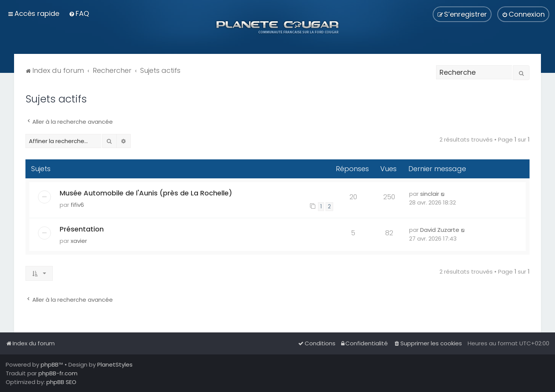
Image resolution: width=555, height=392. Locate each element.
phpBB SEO (61, 382)
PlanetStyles (115, 364)
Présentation (82, 229)
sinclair (430, 194)
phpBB (50, 364)
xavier (79, 241)
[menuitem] (79, 13)
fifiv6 (77, 205)
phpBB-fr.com (58, 373)
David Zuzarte (440, 230)
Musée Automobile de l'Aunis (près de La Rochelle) (146, 193)
